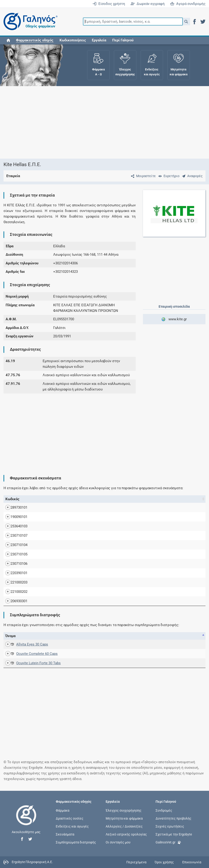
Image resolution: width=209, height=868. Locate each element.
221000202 (14, 592)
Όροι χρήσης (164, 862)
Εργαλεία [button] (99, 40)
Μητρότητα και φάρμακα (124, 818)
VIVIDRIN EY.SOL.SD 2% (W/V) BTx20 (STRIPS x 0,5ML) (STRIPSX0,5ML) (90, 601)
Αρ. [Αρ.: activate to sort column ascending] (131, 636)
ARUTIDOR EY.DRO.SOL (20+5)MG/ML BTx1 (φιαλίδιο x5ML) (81, 507)
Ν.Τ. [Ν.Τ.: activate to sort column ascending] (174, 499)
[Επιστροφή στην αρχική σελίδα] (26, 820)
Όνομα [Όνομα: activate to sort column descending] (33, 499)
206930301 (14, 601)
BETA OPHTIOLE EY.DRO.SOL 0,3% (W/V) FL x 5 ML (74, 517)
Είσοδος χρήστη (109, 4)
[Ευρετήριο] (168, 176)
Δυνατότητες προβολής (174, 818)
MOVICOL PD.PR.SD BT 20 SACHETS (63, 545)
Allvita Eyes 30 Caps (27, 644)
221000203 (14, 582)
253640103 (14, 526)
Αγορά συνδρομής (188, 4)
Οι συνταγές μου (118, 842)
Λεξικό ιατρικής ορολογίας (126, 834)
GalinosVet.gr (168, 842)
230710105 (14, 554)
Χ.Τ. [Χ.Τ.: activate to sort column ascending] (187, 499)
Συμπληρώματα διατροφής (76, 842)
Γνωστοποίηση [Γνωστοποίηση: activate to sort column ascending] (167, 636)
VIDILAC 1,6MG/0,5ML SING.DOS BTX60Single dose (74, 592)
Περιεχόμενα (136, 862)
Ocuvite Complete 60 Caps (32, 654)
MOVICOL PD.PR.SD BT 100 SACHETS (64, 536)
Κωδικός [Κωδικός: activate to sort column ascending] (12, 499)
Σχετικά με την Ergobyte (174, 834)
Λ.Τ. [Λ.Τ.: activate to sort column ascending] (201, 499)
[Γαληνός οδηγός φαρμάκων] (29, 22)
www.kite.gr (174, 319)
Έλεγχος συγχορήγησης (124, 810)
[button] (186, 22)
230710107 (14, 536)
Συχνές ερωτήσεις (170, 826)
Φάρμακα (63, 810)
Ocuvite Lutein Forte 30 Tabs (34, 663)
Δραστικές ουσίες (70, 818)
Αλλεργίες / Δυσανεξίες (124, 826)
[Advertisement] (103, 122)
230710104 (14, 545)
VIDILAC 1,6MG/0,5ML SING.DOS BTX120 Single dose (76, 582)
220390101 (14, 573)
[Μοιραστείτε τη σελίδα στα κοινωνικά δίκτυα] (142, 176)
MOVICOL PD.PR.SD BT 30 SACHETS (63, 554)
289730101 (14, 507)
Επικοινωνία (192, 862)
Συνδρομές (164, 810)
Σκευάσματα (65, 834)
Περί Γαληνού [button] (123, 40)
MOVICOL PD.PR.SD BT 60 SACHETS (63, 564)
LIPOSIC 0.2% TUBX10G (52, 526)
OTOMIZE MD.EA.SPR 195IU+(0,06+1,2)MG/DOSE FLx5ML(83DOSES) (87, 573)
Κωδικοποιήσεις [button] (73, 40)
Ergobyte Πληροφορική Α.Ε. (32, 862)
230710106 (14, 564)
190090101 (14, 517)
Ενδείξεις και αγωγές (72, 826)
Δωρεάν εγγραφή (148, 4)
